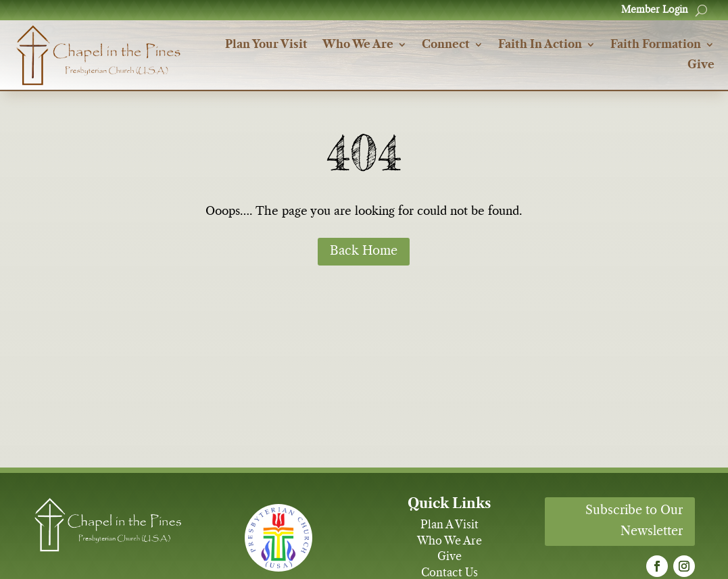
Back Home (364, 251)
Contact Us (450, 573)
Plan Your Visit (266, 45)
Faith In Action (540, 45)
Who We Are (358, 45)
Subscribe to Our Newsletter (634, 521)
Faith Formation (656, 45)
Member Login (655, 10)
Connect (446, 45)
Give (701, 65)
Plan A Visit (450, 525)
